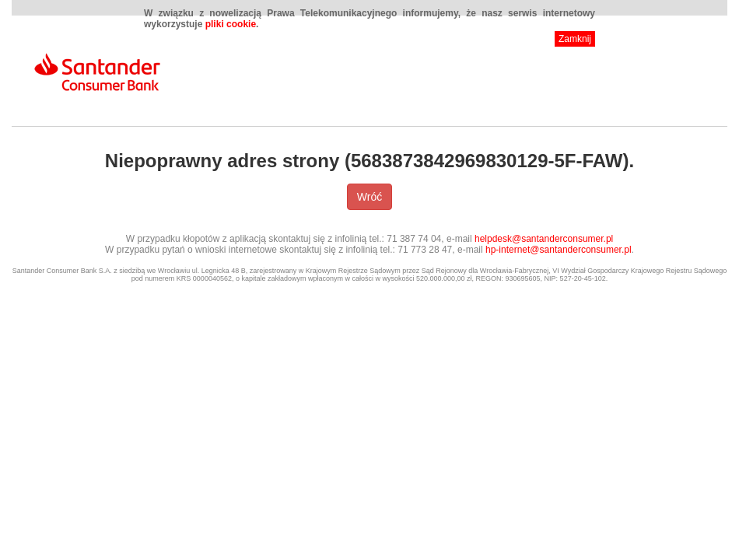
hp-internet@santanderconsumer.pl (559, 250)
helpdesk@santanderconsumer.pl (544, 239)
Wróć (369, 197)
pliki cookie (231, 24)
